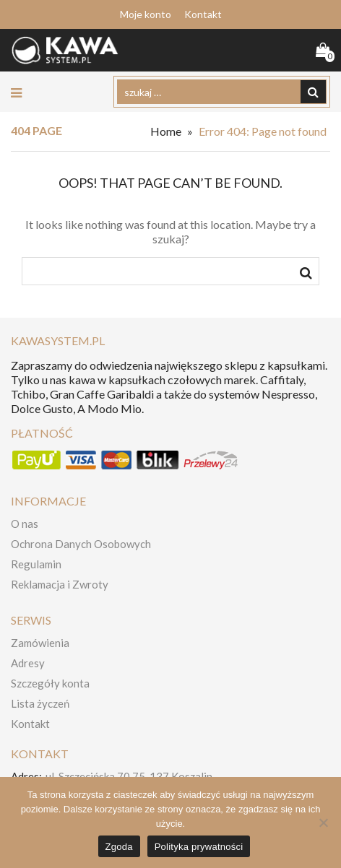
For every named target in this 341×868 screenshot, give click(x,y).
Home (166, 131)
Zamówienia (40, 643)
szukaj (306, 275)
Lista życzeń (40, 703)
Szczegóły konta (50, 683)
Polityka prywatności (199, 847)
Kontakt (203, 14)
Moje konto (146, 14)
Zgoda (119, 847)
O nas (25, 524)
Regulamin (36, 564)
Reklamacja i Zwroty (60, 584)
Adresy (28, 663)
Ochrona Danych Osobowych (81, 544)
